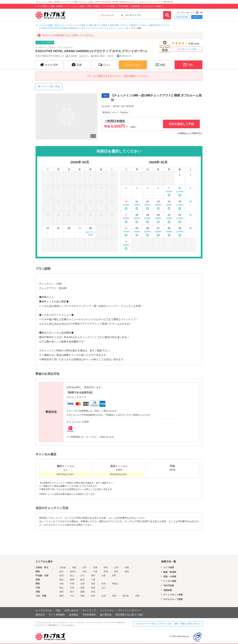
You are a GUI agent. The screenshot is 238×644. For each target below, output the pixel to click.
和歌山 (115, 584)
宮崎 (114, 596)
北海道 (63, 567)
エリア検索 (42, 6)
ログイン (197, 17)
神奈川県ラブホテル (119, 25)
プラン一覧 (123, 28)
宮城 (95, 567)
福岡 (61, 596)
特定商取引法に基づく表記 (129, 615)
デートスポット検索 (75, 6)
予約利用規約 (89, 615)
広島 (72, 588)
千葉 (95, 572)
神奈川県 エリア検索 (98, 25)
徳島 (61, 592)
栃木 (116, 572)
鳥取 (82, 588)
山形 (116, 567)
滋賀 (93, 584)
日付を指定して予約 (181, 124)
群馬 (127, 572)
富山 (72, 575)
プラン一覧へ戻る (50, 86)
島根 (93, 588)
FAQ (58, 610)
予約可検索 (123, 6)
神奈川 (73, 572)
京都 (82, 584)
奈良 (104, 584)
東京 (61, 572)
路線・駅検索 (57, 6)
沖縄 (137, 596)
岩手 (85, 567)
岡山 (61, 588)
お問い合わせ (71, 610)
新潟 (61, 575)
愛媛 (82, 592)
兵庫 (72, 584)
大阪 (61, 584)
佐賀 (104, 596)
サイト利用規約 (57, 615)
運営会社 (40, 615)
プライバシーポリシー (129, 610)
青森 (74, 567)
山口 (104, 588)
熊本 (93, 596)
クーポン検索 (109, 6)
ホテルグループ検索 (152, 6)
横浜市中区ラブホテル (160, 25)
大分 (72, 596)
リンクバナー (107, 610)
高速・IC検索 (93, 6)
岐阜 (82, 580)
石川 (82, 575)
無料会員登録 (182, 17)
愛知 (61, 580)
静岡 (72, 580)
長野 (114, 575)
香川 (72, 592)
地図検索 (136, 6)
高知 (93, 592)
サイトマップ (89, 610)
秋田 (106, 567)
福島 (127, 567)
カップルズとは (44, 610)
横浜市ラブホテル (139, 25)
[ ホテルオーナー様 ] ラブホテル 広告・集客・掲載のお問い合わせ (168, 624)
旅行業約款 (106, 615)
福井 (93, 575)
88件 (197, 44)
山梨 (104, 575)
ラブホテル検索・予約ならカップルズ (56, 25)
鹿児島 (126, 596)
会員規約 (74, 615)
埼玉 (85, 572)
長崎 (82, 596)
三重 (93, 580)
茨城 (106, 572)
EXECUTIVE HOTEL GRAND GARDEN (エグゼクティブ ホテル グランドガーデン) (78, 28)
